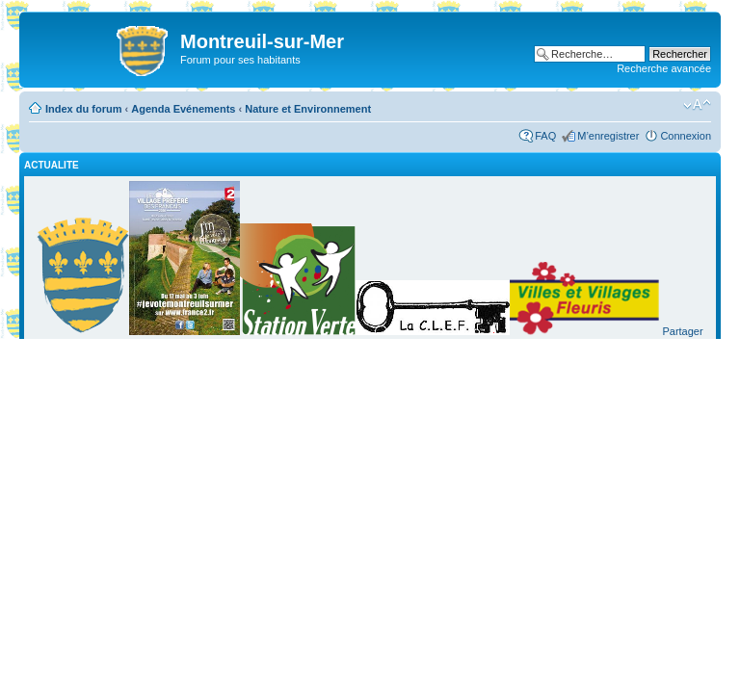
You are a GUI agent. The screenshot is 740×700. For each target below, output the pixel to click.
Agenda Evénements (183, 109)
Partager (682, 331)
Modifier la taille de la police (697, 105)
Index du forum (83, 109)
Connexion (686, 136)
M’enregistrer (608, 136)
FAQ (545, 136)
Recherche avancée (664, 68)
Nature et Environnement (308, 109)
